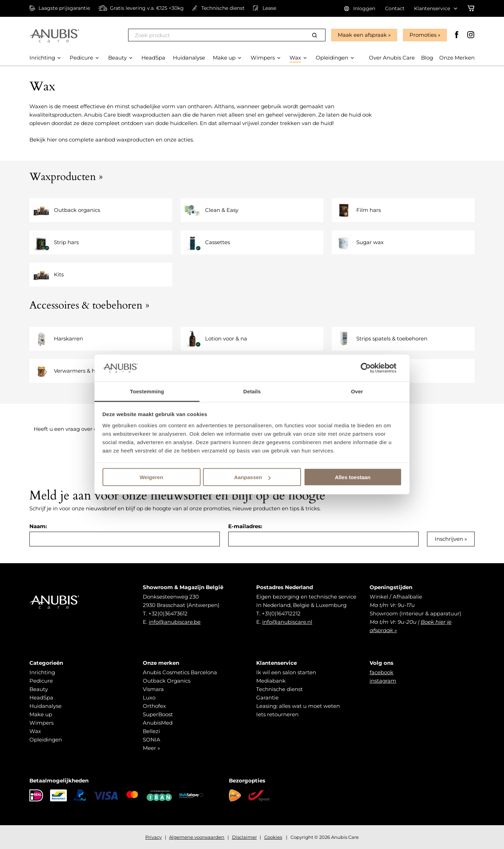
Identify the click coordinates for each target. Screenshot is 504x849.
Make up (41, 714)
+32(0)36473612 (168, 613)
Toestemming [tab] (147, 391)
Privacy (153, 837)
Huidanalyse (45, 706)
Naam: (38, 526)
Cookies (273, 837)
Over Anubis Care (392, 58)
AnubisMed (158, 723)
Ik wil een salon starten (286, 672)
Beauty (39, 689)
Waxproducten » (66, 177)
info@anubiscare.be (175, 622)
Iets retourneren (277, 714)
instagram (383, 681)
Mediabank (271, 681)
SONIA (152, 740)
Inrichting (42, 672)
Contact (395, 8)
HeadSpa (41, 698)
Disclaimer (244, 837)
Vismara (153, 689)
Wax (35, 731)
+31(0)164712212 (281, 613)
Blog (427, 58)
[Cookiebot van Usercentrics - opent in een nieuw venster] (371, 368)
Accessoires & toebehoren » (89, 305)
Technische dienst (279, 689)
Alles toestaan (353, 477)
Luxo (149, 698)
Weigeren (151, 477)
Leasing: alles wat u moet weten (298, 706)
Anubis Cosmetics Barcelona (180, 672)
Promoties (423, 35)
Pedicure (41, 681)
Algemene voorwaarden (197, 837)
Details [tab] (252, 391)
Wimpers (41, 723)
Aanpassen (252, 477)
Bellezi (151, 731)
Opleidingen (46, 740)
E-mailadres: (245, 526)
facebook (381, 672)
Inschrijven (449, 539)
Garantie (267, 698)
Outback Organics (167, 681)
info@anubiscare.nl (287, 622)
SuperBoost (158, 714)
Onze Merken (457, 58)
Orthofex (154, 706)
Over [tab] (357, 391)
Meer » (151, 748)
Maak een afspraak (362, 35)
